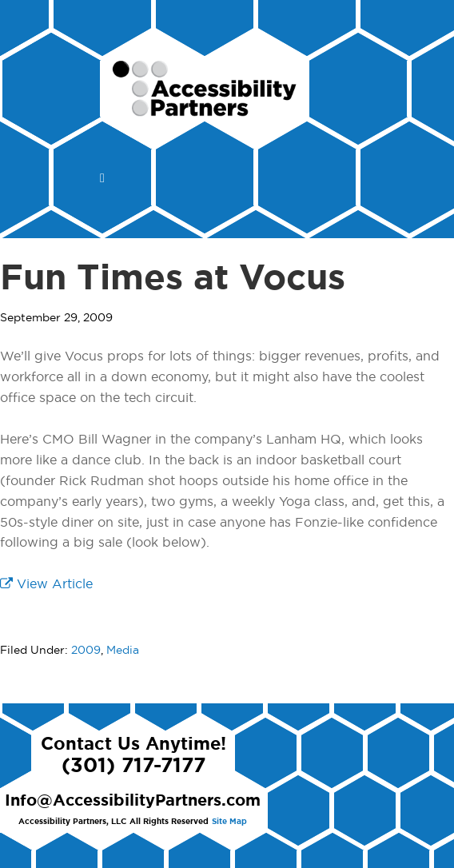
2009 (86, 651)
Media (123, 651)
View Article (46, 584)
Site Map (229, 822)
